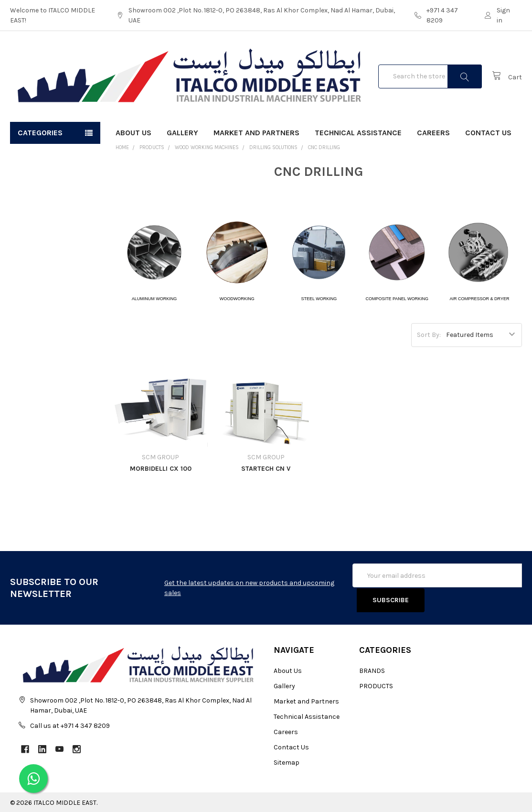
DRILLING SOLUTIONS (273, 147)
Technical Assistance (358, 133)
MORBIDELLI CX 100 (161, 469)
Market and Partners (256, 133)
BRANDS (372, 669)
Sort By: (429, 335)
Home (122, 147)
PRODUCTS (152, 147)
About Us (133, 133)
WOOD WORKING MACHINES (207, 147)
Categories (40, 133)
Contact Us (488, 133)
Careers (433, 133)
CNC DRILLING (324, 147)
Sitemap (287, 761)
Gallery (182, 133)
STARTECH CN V (266, 469)
